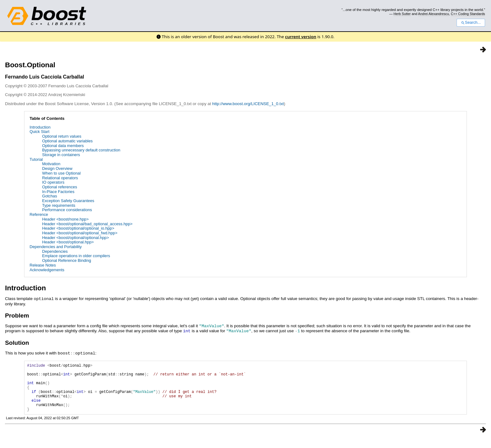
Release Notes (43, 265)
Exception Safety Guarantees (68, 201)
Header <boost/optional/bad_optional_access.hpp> (87, 224)
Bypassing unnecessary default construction (81, 150)
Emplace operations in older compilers (76, 256)
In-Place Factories (58, 192)
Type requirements (59, 205)
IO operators (53, 182)
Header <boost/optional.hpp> (68, 242)
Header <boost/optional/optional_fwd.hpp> (80, 233)
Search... (471, 23)
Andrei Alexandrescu (434, 14)
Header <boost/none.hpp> (65, 219)
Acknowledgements (47, 270)
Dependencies (55, 251)
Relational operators (60, 178)
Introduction (40, 127)
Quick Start (39, 132)
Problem (17, 315)
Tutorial (36, 159)
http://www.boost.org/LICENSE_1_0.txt (248, 104)
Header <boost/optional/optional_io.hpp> (78, 228)
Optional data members (63, 146)
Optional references (59, 187)
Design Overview (57, 168)
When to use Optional (61, 173)
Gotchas (49, 196)
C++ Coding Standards (468, 14)
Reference (39, 214)
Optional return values (62, 136)
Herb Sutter (402, 14)
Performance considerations (67, 210)
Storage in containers (61, 155)
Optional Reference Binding (67, 260)
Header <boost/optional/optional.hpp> (75, 238)
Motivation (51, 164)
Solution (17, 342)
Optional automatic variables (67, 141)
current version (301, 37)
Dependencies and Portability (55, 247)
